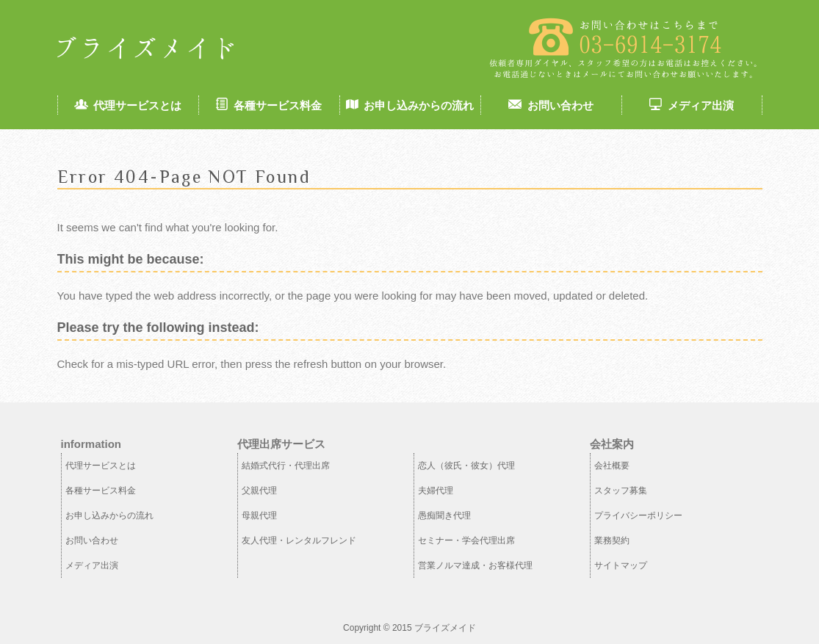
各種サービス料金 (268, 105)
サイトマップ (621, 565)
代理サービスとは (128, 105)
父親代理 (259, 491)
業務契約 (612, 540)
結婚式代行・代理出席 (286, 466)
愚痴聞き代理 (444, 515)
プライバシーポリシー (638, 515)
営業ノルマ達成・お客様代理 (475, 565)
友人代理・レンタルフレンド (299, 540)
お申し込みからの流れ (410, 105)
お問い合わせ (551, 105)
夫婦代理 (436, 491)
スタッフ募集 (621, 491)
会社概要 (612, 466)
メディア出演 (691, 105)
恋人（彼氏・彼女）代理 (466, 466)
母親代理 (259, 515)
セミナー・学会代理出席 (466, 540)
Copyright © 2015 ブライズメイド (409, 628)
